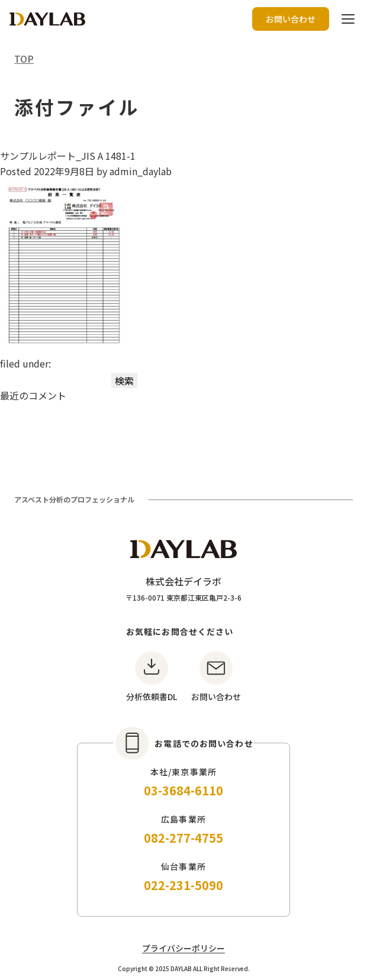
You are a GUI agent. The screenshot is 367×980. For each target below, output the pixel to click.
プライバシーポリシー (183, 948)
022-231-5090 (183, 885)
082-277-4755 (183, 838)
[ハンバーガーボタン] (348, 19)
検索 (124, 381)
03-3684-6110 (183, 790)
